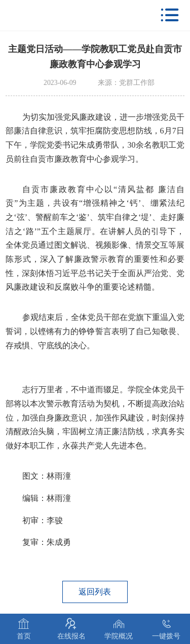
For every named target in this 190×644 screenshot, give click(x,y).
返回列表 (95, 592)
